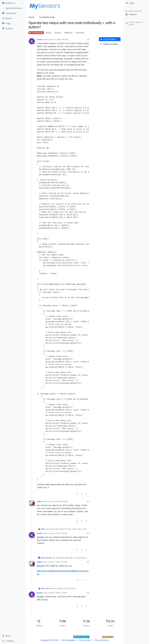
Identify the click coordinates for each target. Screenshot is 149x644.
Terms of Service (102, 640)
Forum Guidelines (68, 640)
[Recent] (13, 18)
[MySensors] (13, 3)
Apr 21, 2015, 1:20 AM (59, 533)
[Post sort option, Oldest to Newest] (110, 44)
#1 (88, 39)
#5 (88, 593)
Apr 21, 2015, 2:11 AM (58, 593)
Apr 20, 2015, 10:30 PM (59, 501)
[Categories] (13, 13)
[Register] (136, 14)
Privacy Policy (85, 640)
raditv (39, 501)
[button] (13, 636)
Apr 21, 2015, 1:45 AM (58, 562)
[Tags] (13, 23)
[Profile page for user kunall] (32, 41)
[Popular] (13, 29)
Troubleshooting (36, 33)
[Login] (136, 3)
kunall (39, 39)
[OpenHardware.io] (13, 8)
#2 (88, 501)
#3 (88, 533)
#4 (88, 562)
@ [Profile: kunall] (41, 566)
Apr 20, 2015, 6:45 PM (59, 39)
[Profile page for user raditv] (32, 503)
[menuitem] (136, 3)
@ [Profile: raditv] (41, 537)
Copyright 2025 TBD (49, 640)
